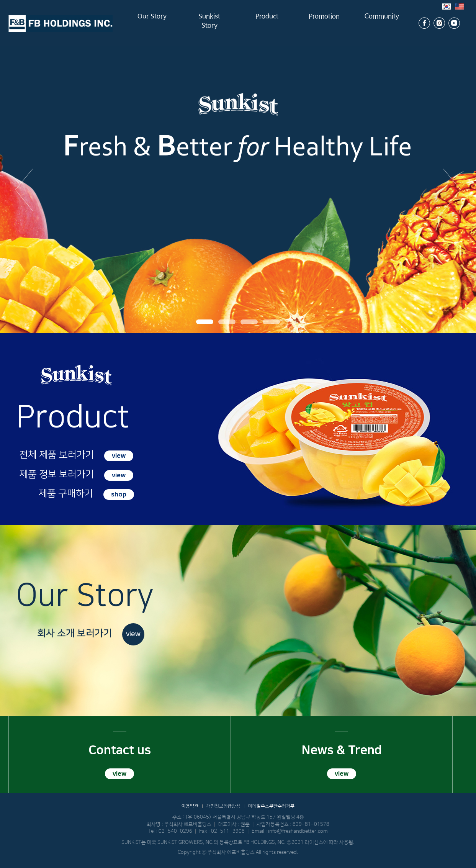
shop (119, 495)
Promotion (324, 23)
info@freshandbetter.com (298, 831)
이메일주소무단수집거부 (271, 806)
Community (382, 23)
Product (267, 23)
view (119, 456)
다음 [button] (452, 190)
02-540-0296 (175, 831)
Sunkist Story (209, 23)
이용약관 (190, 806)
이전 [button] (24, 190)
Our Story (152, 23)
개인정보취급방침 (223, 806)
